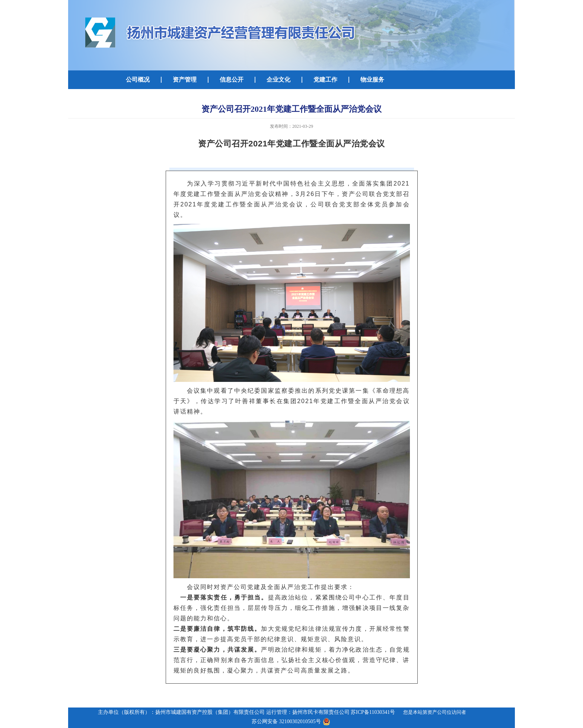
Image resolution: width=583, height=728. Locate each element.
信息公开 (232, 80)
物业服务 (372, 80)
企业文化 (278, 80)
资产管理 (185, 80)
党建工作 (325, 80)
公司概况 (138, 80)
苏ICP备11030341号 (373, 712)
